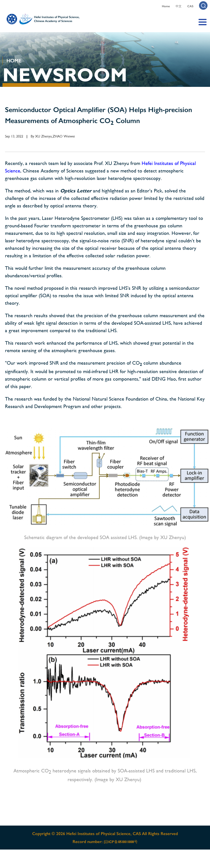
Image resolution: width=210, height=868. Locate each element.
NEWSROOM (65, 75)
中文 (179, 6)
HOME (14, 61)
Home (166, 6)
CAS (190, 6)
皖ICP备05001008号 (121, 842)
